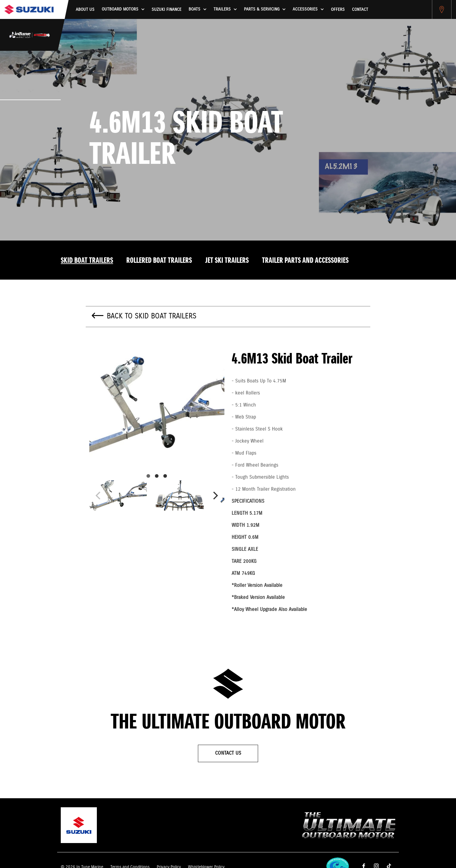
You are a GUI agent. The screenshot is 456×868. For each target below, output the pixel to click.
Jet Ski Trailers (227, 261)
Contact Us (228, 753)
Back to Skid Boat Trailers (152, 316)
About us (85, 10)
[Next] (215, 495)
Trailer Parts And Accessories (305, 261)
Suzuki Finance (166, 10)
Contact (360, 10)
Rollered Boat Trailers (159, 261)
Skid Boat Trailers (87, 261)
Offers (338, 10)
